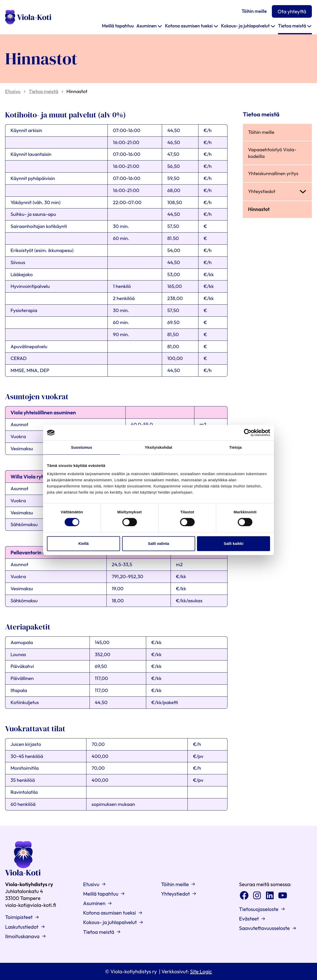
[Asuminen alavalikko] (160, 26)
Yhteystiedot (262, 191)
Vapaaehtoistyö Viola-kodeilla (272, 153)
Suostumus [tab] (82, 447)
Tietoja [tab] (236, 447)
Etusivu (13, 91)
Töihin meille (261, 132)
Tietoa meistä (43, 91)
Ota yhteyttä (292, 11)
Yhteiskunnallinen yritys (273, 173)
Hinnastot (259, 209)
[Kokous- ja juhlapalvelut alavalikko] (273, 26)
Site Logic (201, 971)
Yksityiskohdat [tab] (158, 447)
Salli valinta (159, 543)
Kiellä (83, 543)
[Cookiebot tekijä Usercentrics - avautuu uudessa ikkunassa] (248, 433)
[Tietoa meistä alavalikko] (309, 26)
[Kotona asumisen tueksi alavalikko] (216, 26)
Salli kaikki (234, 543)
